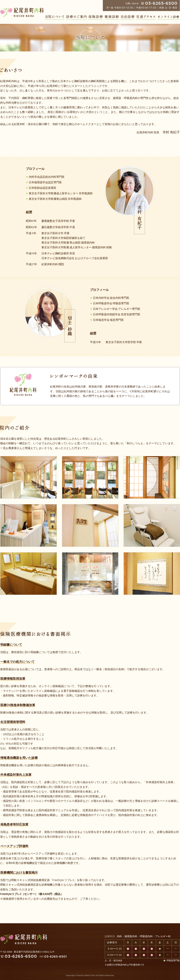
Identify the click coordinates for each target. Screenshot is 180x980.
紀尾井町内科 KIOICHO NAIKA (24, 939)
